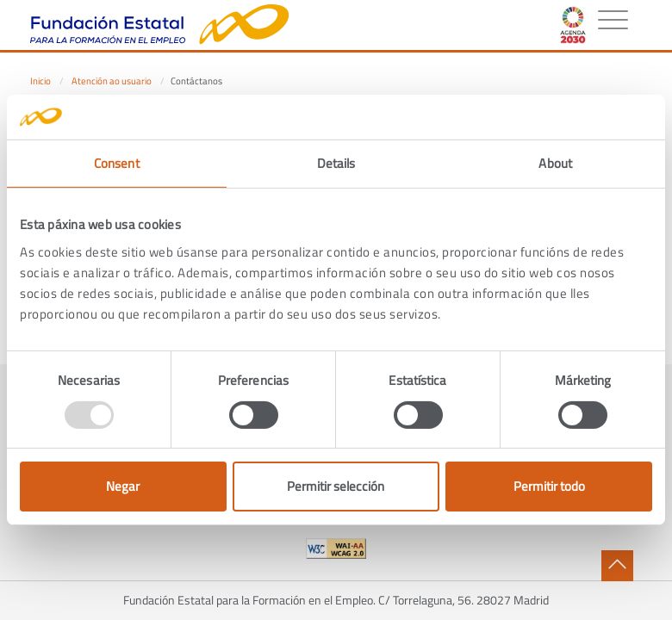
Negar (123, 486)
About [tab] (555, 163)
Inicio (40, 81)
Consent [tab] (117, 163)
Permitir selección (336, 486)
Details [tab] (336, 163)
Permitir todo (549, 486)
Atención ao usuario (112, 81)
